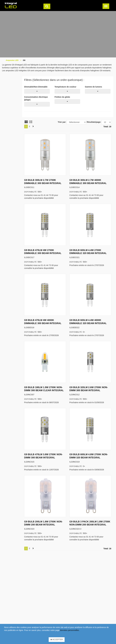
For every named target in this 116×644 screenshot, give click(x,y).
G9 (24, 60)
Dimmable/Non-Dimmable (36, 87)
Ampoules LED (12, 60)
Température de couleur (65, 87)
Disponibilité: (31, 192)
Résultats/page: (94, 122)
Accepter (57, 639)
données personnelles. (70, 630)
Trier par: (62, 122)
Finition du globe (62, 97)
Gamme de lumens (94, 87)
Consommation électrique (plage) (36, 98)
